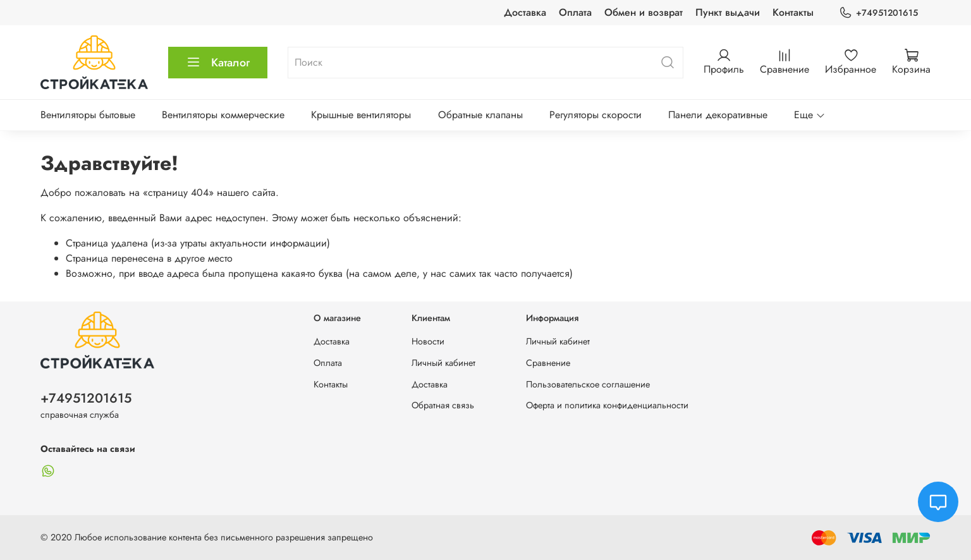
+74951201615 (878, 13)
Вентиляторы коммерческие (223, 115)
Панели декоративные (718, 115)
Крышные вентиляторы (361, 115)
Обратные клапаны (480, 115)
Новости (428, 341)
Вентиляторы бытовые (88, 115)
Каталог (218, 63)
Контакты (793, 12)
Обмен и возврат (644, 12)
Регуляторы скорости (595, 115)
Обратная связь (443, 405)
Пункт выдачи (728, 12)
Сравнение (548, 363)
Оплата (575, 12)
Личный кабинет (443, 363)
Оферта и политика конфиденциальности (607, 405)
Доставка (525, 12)
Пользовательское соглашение (588, 384)
